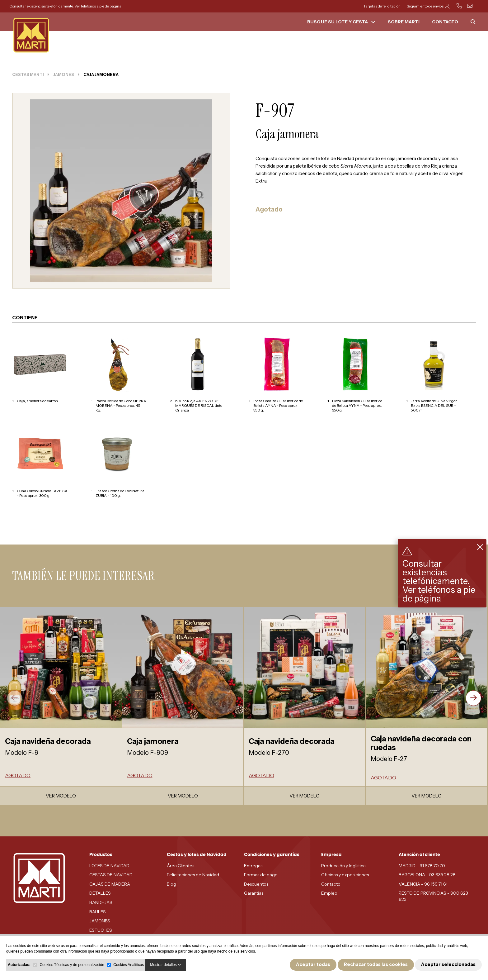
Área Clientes (181, 866)
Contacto (331, 884)
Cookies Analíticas (129, 965)
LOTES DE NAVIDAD (109, 866)
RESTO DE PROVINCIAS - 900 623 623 (433, 896)
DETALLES (100, 893)
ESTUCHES (101, 930)
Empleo (329, 893)
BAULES (98, 912)
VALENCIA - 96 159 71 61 (423, 884)
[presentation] (15, 698)
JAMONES (100, 921)
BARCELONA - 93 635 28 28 (427, 875)
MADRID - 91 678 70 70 (422, 866)
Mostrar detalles (166, 965)
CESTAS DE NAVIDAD (111, 875)
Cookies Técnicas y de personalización (72, 965)
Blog (171, 884)
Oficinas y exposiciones (345, 875)
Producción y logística (343, 866)
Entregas (253, 866)
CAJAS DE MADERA (110, 884)
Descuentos (256, 884)
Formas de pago (261, 875)
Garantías (254, 893)
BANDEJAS (101, 902)
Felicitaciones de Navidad (193, 875)
